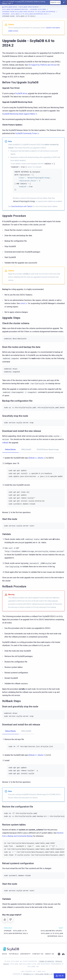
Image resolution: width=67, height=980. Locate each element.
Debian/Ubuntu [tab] (10, 449)
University (26, 954)
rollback (5, 443)
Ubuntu (40, 458)
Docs (5, 954)
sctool (23, 303)
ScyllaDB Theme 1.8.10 (45, 974)
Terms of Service (47, 961)
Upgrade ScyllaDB (38, 9)
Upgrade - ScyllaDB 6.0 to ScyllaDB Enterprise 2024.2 (26, 14)
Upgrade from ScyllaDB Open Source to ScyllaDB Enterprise (29, 12)
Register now (55, 2)
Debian (32, 458)
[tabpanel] (33, 485)
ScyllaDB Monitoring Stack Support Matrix (19, 114)
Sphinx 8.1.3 (28, 974)
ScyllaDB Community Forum (26, 133)
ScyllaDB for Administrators (15, 9)
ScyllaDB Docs (10, 7)
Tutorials (14, 954)
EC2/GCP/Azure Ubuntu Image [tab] (48, 449)
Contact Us (38, 954)
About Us (50, 954)
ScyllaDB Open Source (29, 7)
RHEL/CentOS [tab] (26, 449)
